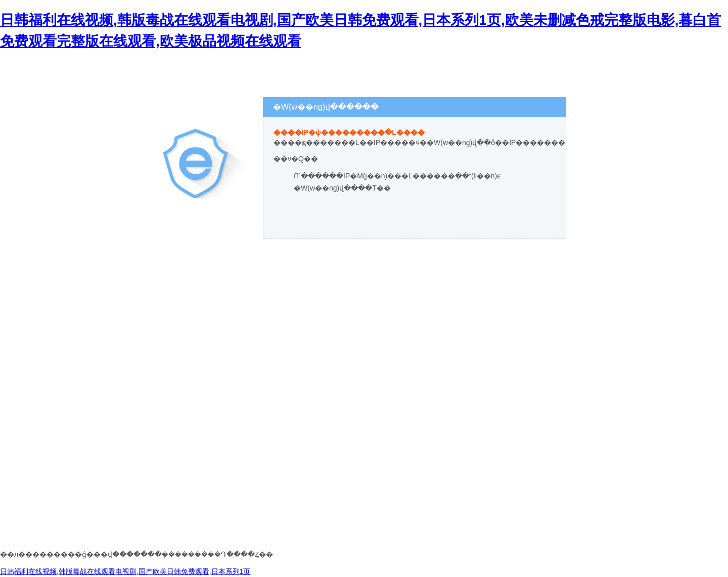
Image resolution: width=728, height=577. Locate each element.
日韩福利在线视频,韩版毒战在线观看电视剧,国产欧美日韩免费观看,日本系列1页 (125, 571)
